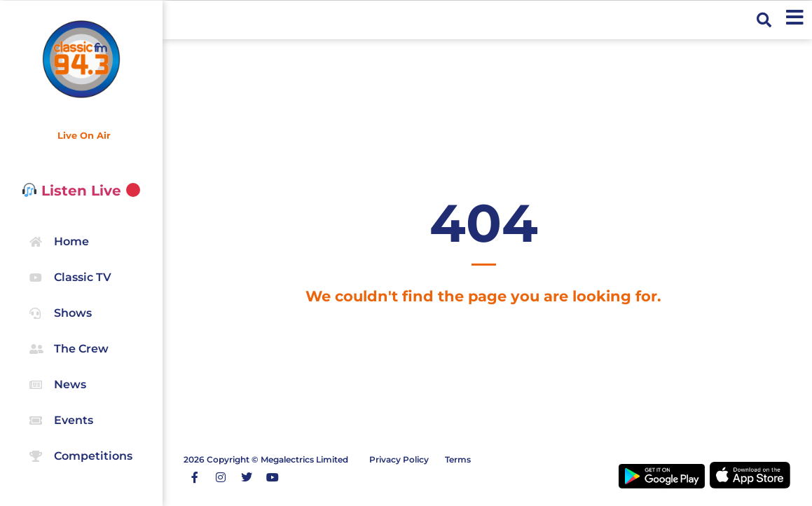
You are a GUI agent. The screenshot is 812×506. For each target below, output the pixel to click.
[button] (764, 20)
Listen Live (82, 191)
